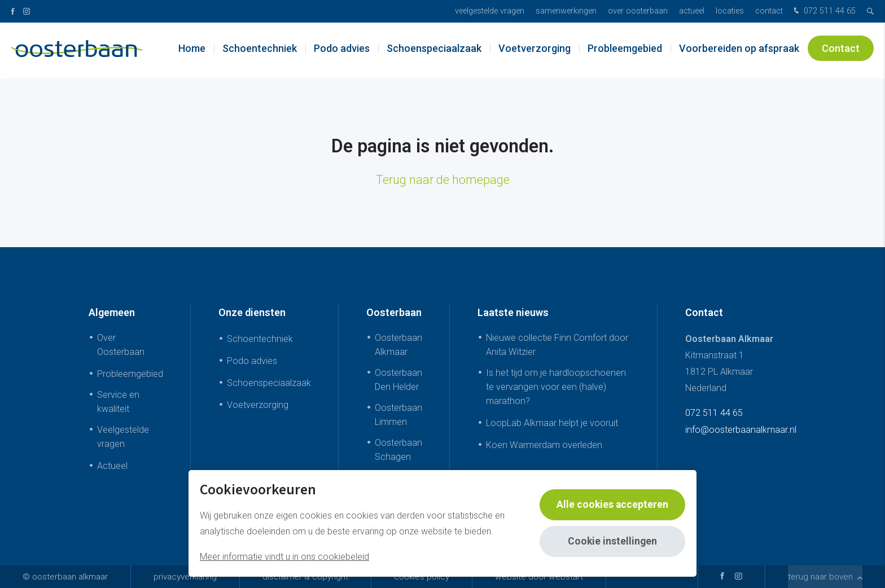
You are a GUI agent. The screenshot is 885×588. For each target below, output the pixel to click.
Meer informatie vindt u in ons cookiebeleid (284, 557)
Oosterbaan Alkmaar (398, 345)
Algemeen (112, 312)
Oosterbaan (394, 312)
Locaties (730, 11)
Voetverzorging (534, 51)
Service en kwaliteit (118, 402)
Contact (769, 11)
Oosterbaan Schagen (398, 450)
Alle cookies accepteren (612, 505)
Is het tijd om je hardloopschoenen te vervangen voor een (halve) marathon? (556, 387)
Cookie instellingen (612, 541)
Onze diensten (252, 312)
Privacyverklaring (185, 577)
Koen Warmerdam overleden (544, 445)
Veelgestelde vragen (490, 11)
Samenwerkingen (566, 11)
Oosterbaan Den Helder (398, 380)
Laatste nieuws (513, 312)
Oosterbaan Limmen (398, 415)
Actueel (692, 11)
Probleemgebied (625, 51)
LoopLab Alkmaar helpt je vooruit (552, 423)
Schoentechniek (260, 51)
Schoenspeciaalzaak (434, 51)
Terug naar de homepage (443, 180)
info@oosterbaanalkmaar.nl (741, 430)
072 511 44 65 (823, 12)
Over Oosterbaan (638, 11)
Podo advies (342, 51)
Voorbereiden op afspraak (739, 51)
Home (192, 51)
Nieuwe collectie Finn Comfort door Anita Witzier (557, 345)
